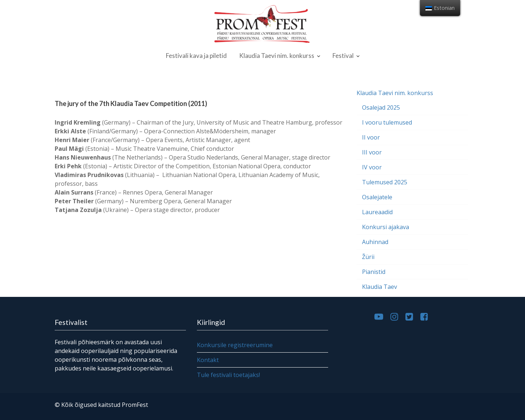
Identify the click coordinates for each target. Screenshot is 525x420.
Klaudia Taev (380, 287)
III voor (372, 152)
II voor (371, 137)
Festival (343, 56)
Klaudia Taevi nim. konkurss (277, 56)
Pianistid (374, 272)
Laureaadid (377, 212)
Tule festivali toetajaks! (229, 374)
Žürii (368, 257)
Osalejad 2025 (381, 107)
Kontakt (208, 360)
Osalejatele (377, 197)
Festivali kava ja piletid (196, 56)
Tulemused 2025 (385, 182)
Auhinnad (375, 242)
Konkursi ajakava (386, 227)
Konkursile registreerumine (235, 345)
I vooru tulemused (387, 122)
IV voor (372, 167)
